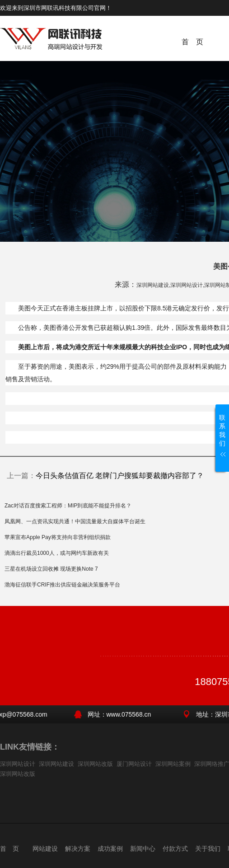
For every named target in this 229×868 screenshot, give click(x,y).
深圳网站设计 (18, 764)
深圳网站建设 (56, 764)
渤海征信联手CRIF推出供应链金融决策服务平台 (62, 585)
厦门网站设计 (134, 764)
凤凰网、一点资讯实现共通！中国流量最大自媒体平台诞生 (75, 521)
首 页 (192, 42)
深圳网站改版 (95, 764)
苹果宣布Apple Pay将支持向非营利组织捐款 (58, 537)
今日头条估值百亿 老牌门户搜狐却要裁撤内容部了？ (120, 476)
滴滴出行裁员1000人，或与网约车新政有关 (57, 553)
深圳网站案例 (173, 764)
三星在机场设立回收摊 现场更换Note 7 (51, 569)
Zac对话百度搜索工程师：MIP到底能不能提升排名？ (68, 506)
